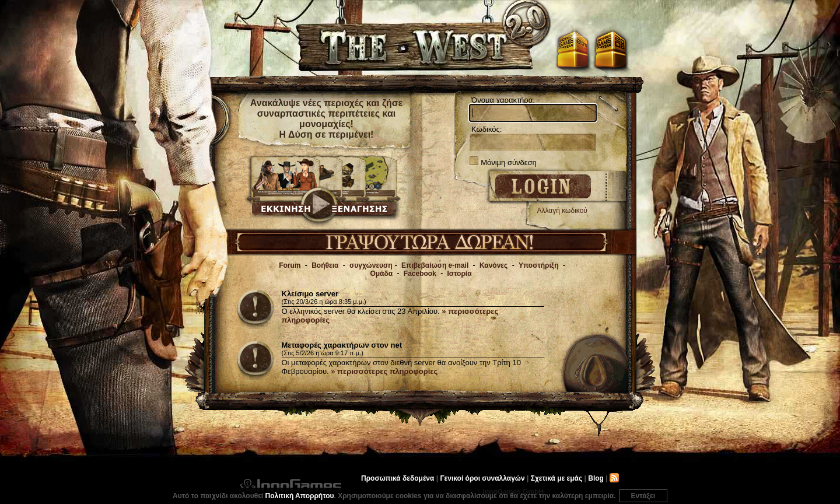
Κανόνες (494, 265)
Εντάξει (643, 496)
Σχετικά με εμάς (557, 478)
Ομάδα (381, 274)
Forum (290, 265)
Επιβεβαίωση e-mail (435, 265)
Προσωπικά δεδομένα (398, 478)
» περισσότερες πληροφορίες (384, 371)
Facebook (420, 274)
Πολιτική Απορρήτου (300, 496)
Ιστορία (460, 274)
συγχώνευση (371, 265)
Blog (596, 478)
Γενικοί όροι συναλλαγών (482, 478)
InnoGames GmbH (290, 485)
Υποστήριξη (539, 265)
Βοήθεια (325, 265)
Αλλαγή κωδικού (562, 211)
